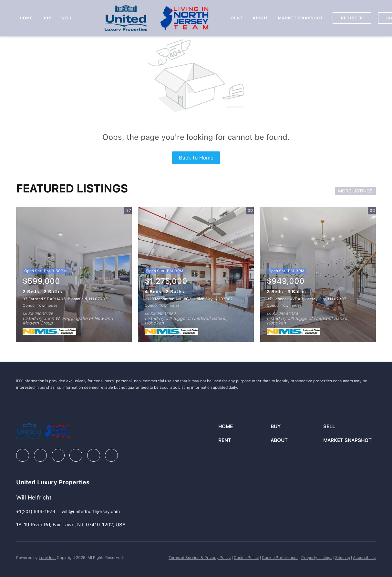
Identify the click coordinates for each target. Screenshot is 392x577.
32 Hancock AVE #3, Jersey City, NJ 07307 (306, 299)
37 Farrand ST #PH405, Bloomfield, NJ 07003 (65, 299)
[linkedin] (40, 455)
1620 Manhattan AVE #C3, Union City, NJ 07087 (189, 299)
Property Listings (317, 558)
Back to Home (196, 158)
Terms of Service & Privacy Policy (200, 558)
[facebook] (23, 455)
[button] (245, 427)
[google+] (111, 455)
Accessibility (364, 558)
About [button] (260, 18)
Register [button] (352, 18)
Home (26, 18)
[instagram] (76, 455)
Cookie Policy (246, 558)
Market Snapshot (301, 18)
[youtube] (94, 455)
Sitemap (343, 558)
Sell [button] (67, 18)
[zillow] (58, 455)
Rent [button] (237, 18)
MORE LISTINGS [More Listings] (355, 191)
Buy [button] (47, 18)
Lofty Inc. (47, 558)
